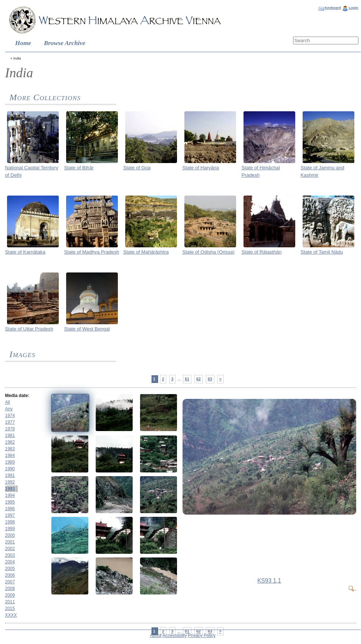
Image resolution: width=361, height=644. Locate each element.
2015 (10, 609)
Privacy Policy (202, 635)
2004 (10, 562)
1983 (10, 449)
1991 (10, 475)
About (156, 635)
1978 (10, 429)
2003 (10, 555)
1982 (10, 442)
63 (210, 379)
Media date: (17, 396)
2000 (10, 535)
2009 (10, 595)
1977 (10, 422)
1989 (10, 462)
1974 (10, 416)
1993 (10, 489)
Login (353, 8)
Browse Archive (65, 43)
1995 (10, 502)
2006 (10, 575)
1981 (10, 435)
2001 (10, 542)
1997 (10, 515)
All (8, 402)
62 (198, 379)
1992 (10, 482)
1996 (10, 509)
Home (23, 43)
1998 (10, 522)
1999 (10, 529)
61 (187, 379)
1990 (10, 469)
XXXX (11, 615)
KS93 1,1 (269, 581)
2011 (10, 602)
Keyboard (333, 8)
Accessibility (175, 635)
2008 (10, 589)
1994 (10, 495)
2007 (10, 582)
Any (9, 409)
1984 (10, 455)
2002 (10, 549)
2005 (10, 569)
